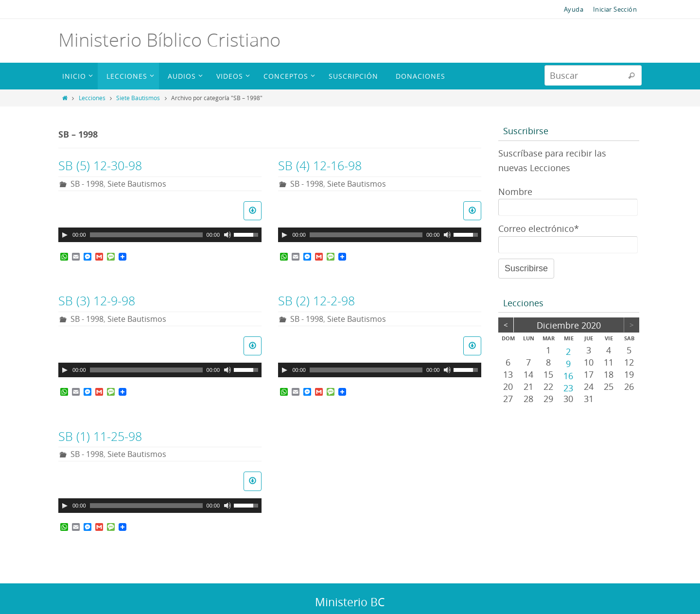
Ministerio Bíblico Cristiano (169, 40)
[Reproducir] (65, 235)
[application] (160, 235)
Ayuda (574, 9)
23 (568, 387)
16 (568, 375)
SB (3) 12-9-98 (97, 301)
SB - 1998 (87, 184)
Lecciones (92, 98)
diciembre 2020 (569, 325)
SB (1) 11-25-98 (100, 436)
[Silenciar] (227, 235)
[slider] (146, 235)
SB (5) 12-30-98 (100, 166)
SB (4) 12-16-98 (320, 166)
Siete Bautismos (138, 98)
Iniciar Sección (615, 9)
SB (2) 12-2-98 (316, 301)
